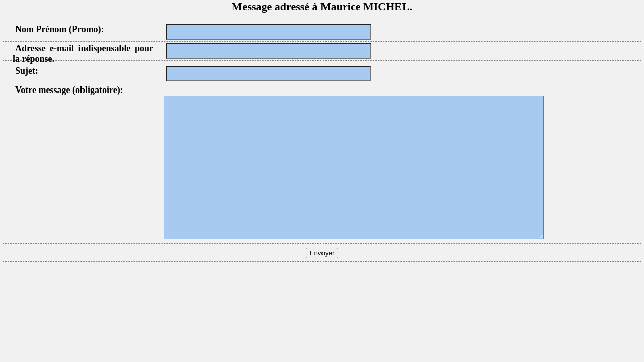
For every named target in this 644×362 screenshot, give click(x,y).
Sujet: (27, 71)
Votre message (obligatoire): (69, 90)
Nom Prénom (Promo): (60, 29)
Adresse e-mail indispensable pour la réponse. (83, 54)
